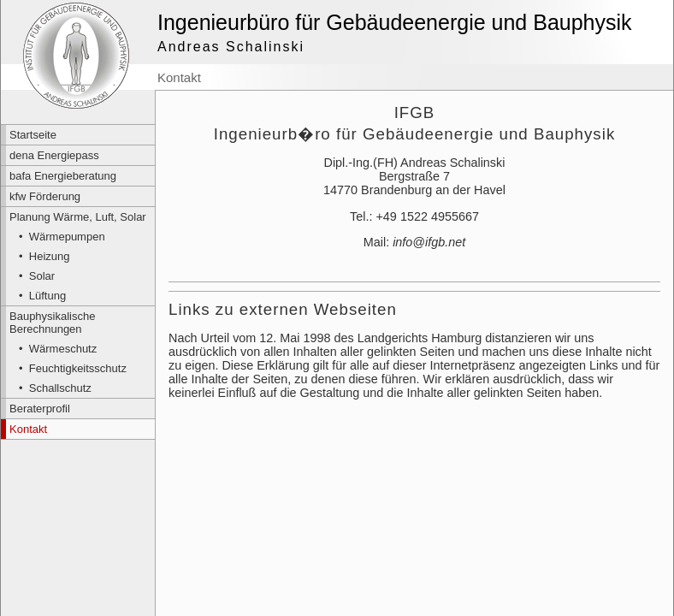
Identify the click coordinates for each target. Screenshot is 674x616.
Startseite (33, 135)
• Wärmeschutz (58, 349)
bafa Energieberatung (63, 176)
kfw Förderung (45, 196)
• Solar (37, 276)
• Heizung (44, 256)
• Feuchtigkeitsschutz (73, 368)
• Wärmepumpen (62, 237)
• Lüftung (42, 296)
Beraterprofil (40, 409)
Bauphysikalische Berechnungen (52, 323)
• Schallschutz (55, 388)
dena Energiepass (54, 155)
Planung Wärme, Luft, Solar (78, 217)
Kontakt (28, 429)
